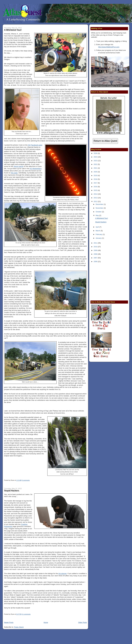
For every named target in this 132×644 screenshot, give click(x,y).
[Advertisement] (107, 281)
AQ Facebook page (35, 145)
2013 (96, 198)
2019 (96, 175)
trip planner (63, 574)
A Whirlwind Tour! (13, 30)
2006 (96, 262)
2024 (96, 157)
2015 (96, 190)
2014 (96, 194)
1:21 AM (19, 480)
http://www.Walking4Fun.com (109, 47)
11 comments (26, 614)
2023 (96, 161)
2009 (96, 250)
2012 (96, 201)
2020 (96, 172)
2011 (96, 243)
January (99, 238)
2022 (96, 164)
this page (14, 173)
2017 (96, 183)
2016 (96, 187)
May (97, 215)
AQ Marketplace (36, 169)
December (100, 204)
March (98, 231)
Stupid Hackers (11, 490)
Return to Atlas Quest (105, 141)
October (99, 212)
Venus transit (18, 166)
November (100, 208)
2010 (96, 247)
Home (46, 622)
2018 (96, 179)
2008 (96, 254)
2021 (96, 168)
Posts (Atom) (19, 627)
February (99, 234)
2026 (96, 153)
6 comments (26, 480)
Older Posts (83, 622)
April (97, 227)
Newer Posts (9, 622)
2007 (96, 258)
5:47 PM (19, 614)
